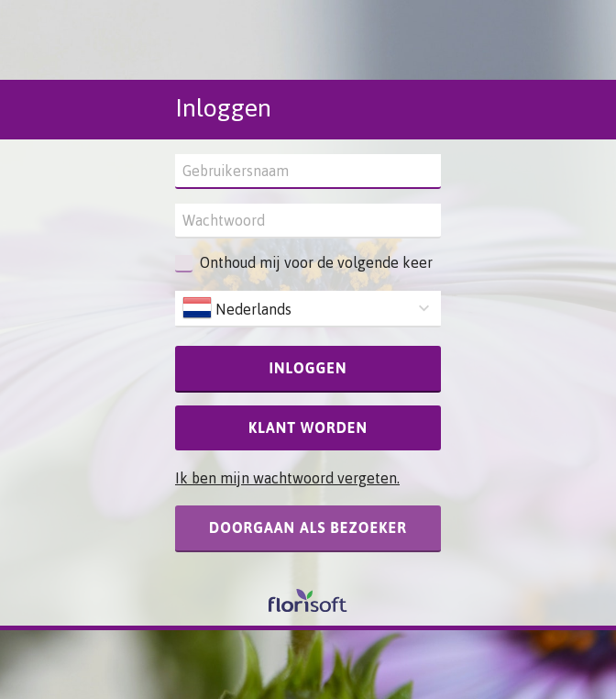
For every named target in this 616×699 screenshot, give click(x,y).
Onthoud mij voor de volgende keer (316, 262)
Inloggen (308, 368)
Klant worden (308, 427)
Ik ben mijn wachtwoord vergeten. (287, 478)
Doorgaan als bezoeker (308, 527)
